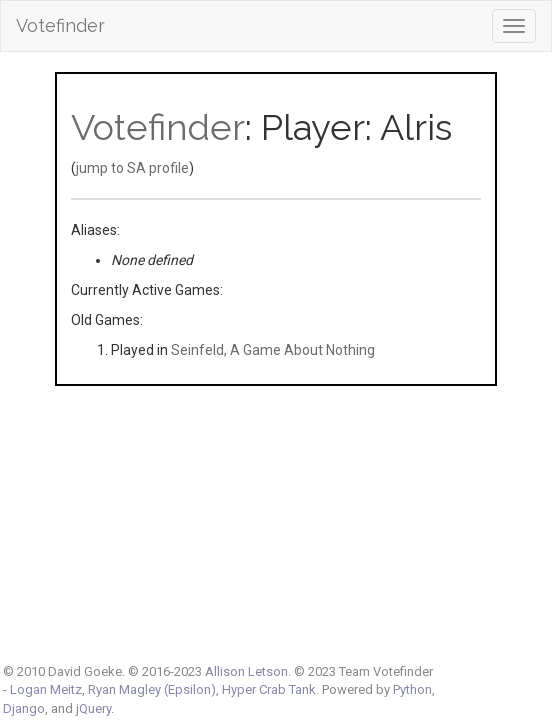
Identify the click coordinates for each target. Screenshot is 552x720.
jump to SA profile (132, 168)
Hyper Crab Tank (269, 689)
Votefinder (60, 25)
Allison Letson (246, 671)
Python (412, 689)
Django (24, 708)
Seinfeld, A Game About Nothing (273, 350)
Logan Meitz (46, 689)
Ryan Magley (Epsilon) (152, 689)
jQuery (93, 708)
